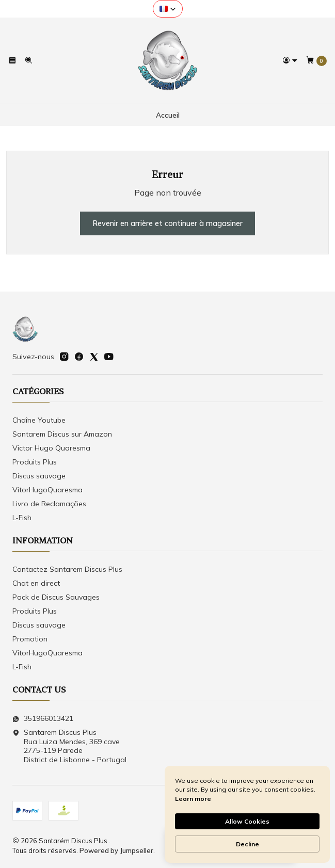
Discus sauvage (39, 476)
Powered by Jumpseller (116, 850)
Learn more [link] (193, 799)
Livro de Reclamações (49, 504)
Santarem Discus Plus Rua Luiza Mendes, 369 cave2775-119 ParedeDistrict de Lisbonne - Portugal (69, 746)
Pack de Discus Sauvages (56, 597)
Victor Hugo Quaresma (51, 448)
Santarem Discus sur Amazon (62, 434)
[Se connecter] (290, 60)
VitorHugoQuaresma (47, 490)
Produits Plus (35, 462)
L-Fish (22, 518)
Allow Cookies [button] (247, 821)
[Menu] (12, 60)
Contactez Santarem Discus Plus (67, 569)
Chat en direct (36, 583)
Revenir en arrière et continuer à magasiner (168, 223)
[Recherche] (28, 60)
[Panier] (316, 61)
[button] (168, 9)
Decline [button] (248, 844)
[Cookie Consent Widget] (247, 814)
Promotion (30, 639)
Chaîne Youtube (39, 420)
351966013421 (43, 718)
